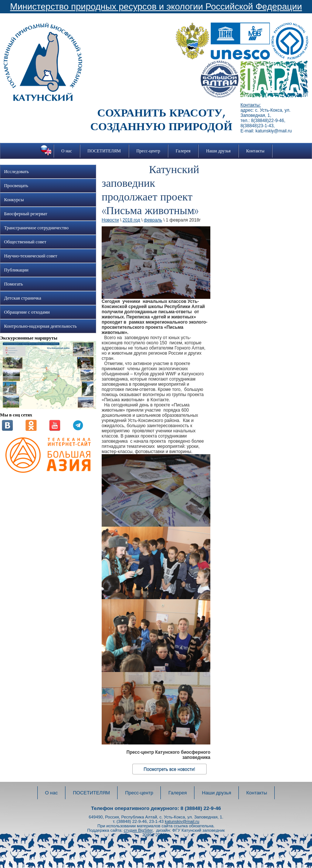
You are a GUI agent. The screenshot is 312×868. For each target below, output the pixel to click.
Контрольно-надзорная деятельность (40, 326)
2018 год (131, 220)
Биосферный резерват (26, 214)
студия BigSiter (138, 830)
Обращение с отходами (27, 312)
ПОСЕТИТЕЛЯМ (104, 151)
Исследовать (16, 172)
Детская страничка (23, 298)
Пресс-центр (148, 151)
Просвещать (16, 186)
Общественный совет (25, 242)
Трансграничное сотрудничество (36, 228)
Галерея (183, 151)
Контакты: (250, 105)
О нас (67, 151)
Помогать (13, 284)
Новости (110, 220)
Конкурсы (14, 200)
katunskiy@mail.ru (182, 821)
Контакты (255, 151)
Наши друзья (218, 151)
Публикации (16, 270)
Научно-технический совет (31, 256)
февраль (153, 220)
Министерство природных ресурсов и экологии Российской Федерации (156, 6)
